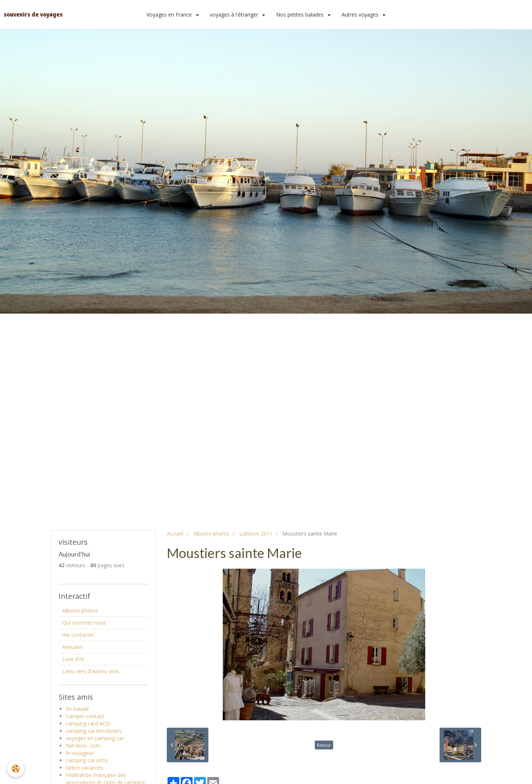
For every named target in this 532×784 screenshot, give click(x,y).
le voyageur (80, 753)
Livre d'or (73, 659)
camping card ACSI (88, 723)
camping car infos (87, 760)
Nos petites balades (301, 15)
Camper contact (85, 716)
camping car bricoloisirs (94, 731)
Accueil (175, 534)
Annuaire (73, 647)
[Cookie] (16, 769)
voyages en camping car (95, 738)
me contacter (78, 635)
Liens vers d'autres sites (91, 671)
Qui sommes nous (84, 623)
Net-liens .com (83, 746)
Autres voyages (361, 15)
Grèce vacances (85, 768)
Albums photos (211, 534)
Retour (324, 745)
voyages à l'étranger (235, 15)
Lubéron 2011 (256, 534)
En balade (77, 709)
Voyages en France (170, 15)
